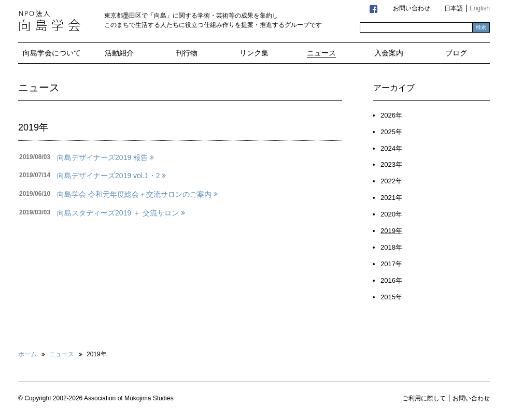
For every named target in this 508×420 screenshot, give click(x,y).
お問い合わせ (412, 8)
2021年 (391, 198)
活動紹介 (119, 53)
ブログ (456, 53)
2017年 (391, 264)
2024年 (391, 148)
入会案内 (389, 53)
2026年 (391, 115)
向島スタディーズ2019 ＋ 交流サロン (121, 213)
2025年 (391, 132)
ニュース (321, 53)
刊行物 (187, 53)
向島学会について (52, 53)
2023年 (391, 164)
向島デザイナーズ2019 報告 (105, 157)
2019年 (391, 231)
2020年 (391, 214)
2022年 (391, 181)
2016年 (391, 280)
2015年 (391, 297)
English (480, 8)
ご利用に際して (424, 398)
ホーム (27, 354)
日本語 (454, 8)
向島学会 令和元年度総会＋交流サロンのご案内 (137, 194)
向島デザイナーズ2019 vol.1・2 (111, 176)
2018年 (391, 247)
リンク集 (254, 53)
